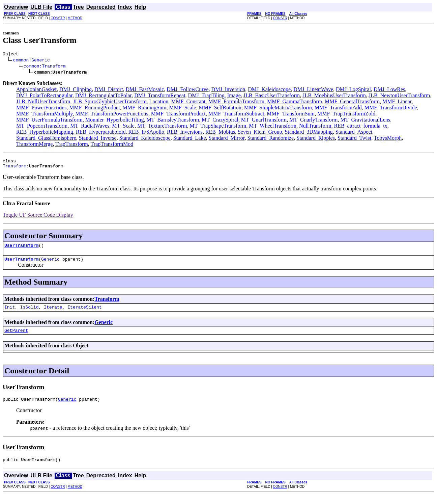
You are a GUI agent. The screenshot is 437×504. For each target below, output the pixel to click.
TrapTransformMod (112, 145)
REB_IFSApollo (146, 133)
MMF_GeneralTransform (352, 102)
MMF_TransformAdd (338, 109)
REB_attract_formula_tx (360, 127)
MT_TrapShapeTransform (218, 127)
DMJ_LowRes (389, 90)
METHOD (75, 18)
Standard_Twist (354, 139)
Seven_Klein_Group (260, 133)
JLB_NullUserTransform (43, 102)
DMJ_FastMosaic (145, 90)
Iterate (53, 313)
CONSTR (58, 18)
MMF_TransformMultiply (44, 115)
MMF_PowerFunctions (41, 109)
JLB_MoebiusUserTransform (334, 96)
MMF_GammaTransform (295, 102)
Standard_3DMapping (309, 133)
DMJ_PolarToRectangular (44, 96)
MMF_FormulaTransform (237, 102)
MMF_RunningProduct (94, 109)
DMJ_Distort (109, 90)
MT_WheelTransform (273, 127)
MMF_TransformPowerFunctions (112, 115)
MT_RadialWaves (90, 127)
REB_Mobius (220, 133)
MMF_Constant (188, 102)
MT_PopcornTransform (42, 127)
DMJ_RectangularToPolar (103, 96)
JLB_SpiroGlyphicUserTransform (110, 102)
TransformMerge (34, 145)
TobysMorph (388, 139)
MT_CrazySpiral (220, 121)
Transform (14, 169)
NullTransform (315, 127)
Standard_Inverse (98, 139)
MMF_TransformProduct (178, 115)
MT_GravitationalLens (365, 121)
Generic (50, 264)
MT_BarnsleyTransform (173, 121)
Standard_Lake (190, 139)
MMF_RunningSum (145, 109)
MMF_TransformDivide (391, 109)
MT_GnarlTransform (264, 121)
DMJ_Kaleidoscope (269, 90)
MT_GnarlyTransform (313, 121)
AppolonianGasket (36, 90)
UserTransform (21, 249)
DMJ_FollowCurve (187, 90)
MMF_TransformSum (291, 115)
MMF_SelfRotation (220, 109)
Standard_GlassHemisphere (46, 139)
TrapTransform (72, 145)
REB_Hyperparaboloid (101, 133)
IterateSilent (84, 313)
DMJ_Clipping (76, 90)
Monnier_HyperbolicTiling (115, 121)
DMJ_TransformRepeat (160, 96)
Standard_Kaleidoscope (145, 139)
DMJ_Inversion (228, 90)
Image (234, 96)
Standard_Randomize (270, 139)
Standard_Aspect (354, 133)
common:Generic (32, 61)
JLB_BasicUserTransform (272, 96)
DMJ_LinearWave (313, 90)
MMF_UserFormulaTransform (49, 121)
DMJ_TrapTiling (206, 96)
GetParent (16, 337)
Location (159, 102)
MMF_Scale (182, 109)
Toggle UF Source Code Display (38, 218)
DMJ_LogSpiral (353, 90)
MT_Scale (123, 127)
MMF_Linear (397, 102)
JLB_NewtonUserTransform (399, 96)
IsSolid (30, 313)
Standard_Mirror (227, 139)
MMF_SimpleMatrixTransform (278, 109)
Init (10, 313)
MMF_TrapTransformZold (346, 115)
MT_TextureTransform (162, 127)
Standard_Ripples (316, 139)
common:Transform (45, 67)
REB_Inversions (185, 133)
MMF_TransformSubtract (236, 115)
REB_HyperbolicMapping (45, 133)
